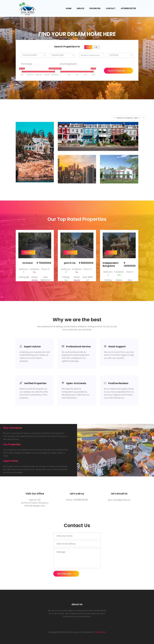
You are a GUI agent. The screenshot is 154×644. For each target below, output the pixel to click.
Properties (95, 8)
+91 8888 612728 (128, 8)
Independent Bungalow (111, 264)
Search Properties (119, 71)
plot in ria (70, 263)
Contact (111, 8)
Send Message (66, 568)
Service (80, 8)
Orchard (27, 263)
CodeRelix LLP (100, 627)
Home (69, 8)
